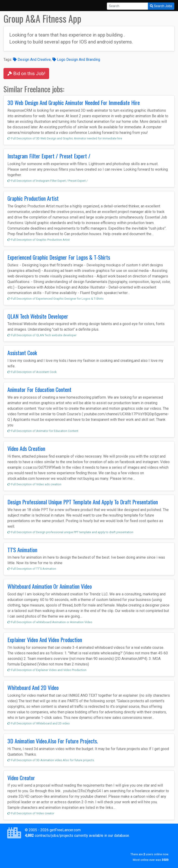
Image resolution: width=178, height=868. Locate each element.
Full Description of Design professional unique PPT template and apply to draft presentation (70, 532)
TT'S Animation (22, 550)
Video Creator (21, 778)
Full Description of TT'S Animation (32, 569)
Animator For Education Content (39, 389)
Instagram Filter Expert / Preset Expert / (49, 156)
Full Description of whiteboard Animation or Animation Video (50, 622)
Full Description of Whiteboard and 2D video (39, 723)
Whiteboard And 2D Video (33, 687)
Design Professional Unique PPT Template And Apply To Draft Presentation (83, 502)
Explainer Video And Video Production (45, 640)
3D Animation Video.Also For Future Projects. (53, 741)
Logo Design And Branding (76, 60)
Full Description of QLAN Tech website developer (42, 335)
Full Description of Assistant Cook (32, 372)
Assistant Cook (22, 353)
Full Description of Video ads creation (34, 484)
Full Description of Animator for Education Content (43, 431)
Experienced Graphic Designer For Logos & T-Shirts (59, 257)
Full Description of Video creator (31, 813)
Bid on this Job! (26, 74)
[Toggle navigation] (10, 6)
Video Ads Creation (26, 448)
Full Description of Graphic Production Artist (39, 240)
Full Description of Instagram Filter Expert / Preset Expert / (48, 181)
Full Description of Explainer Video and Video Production (47, 670)
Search (161, 6)
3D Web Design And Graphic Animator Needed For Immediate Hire (74, 102)
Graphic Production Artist (33, 198)
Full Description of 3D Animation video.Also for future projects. (51, 760)
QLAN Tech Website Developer (38, 316)
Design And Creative (32, 60)
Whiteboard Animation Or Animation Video (50, 586)
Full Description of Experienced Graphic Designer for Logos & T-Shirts (56, 299)
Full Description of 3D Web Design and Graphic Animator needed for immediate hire (65, 138)
